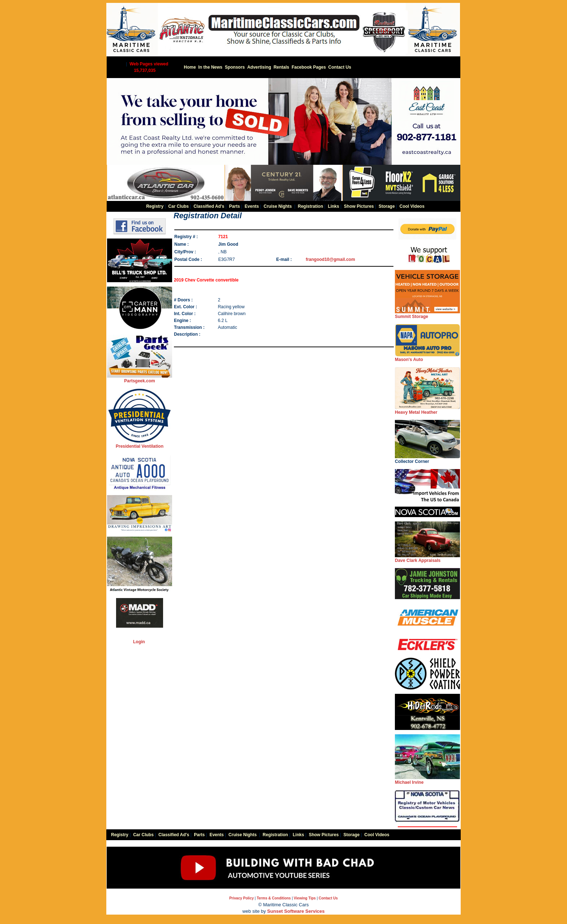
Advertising (259, 67)
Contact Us (340, 67)
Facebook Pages (309, 67)
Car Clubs (178, 206)
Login (139, 642)
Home (190, 67)
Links (334, 206)
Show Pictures (359, 206)
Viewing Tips (305, 898)
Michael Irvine (427, 780)
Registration (310, 206)
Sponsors (235, 67)
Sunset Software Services (296, 911)
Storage (387, 206)
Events (252, 206)
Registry (155, 206)
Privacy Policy (242, 898)
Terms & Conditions (274, 898)
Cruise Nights (278, 206)
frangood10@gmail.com (330, 259)
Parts (234, 206)
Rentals (281, 67)
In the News (210, 67)
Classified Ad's (209, 206)
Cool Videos (412, 206)
